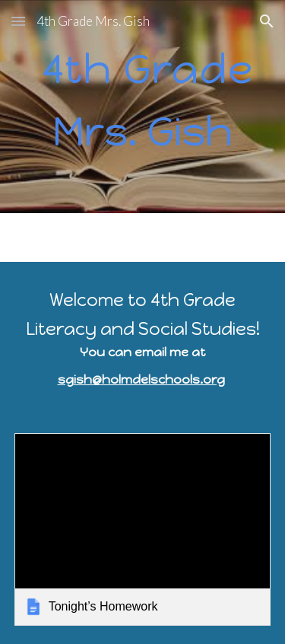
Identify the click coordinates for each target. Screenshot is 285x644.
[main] (143, 107)
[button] (18, 21)
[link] (143, 529)
